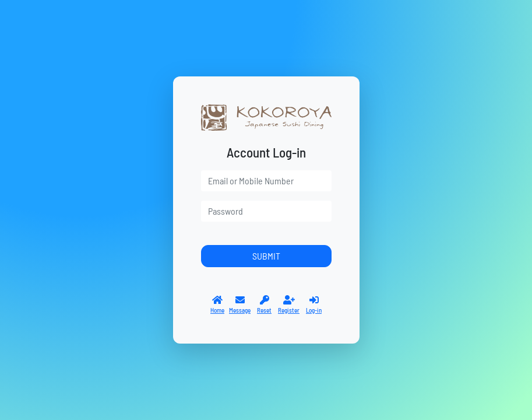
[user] (266, 181)
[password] (266, 211)
